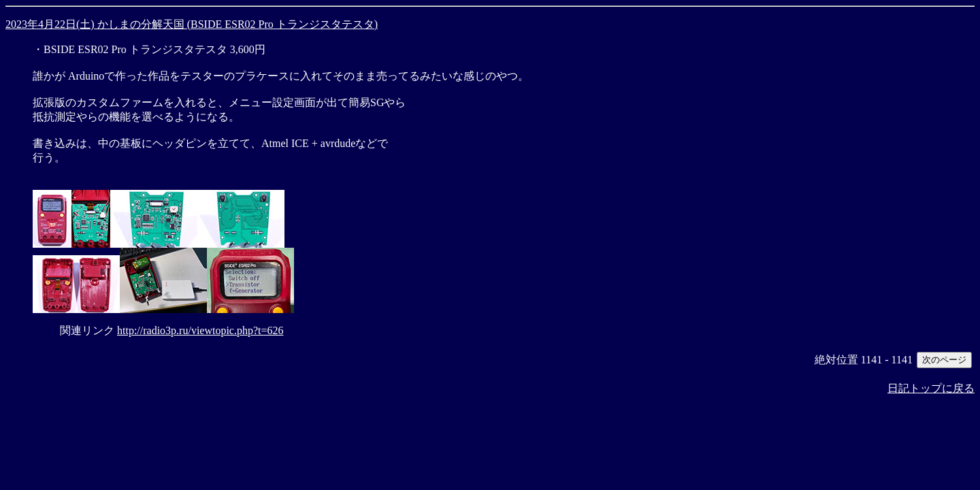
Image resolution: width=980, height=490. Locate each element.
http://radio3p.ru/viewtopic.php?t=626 (200, 330)
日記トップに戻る (931, 388)
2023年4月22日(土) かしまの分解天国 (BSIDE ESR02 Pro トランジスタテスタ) (192, 24)
